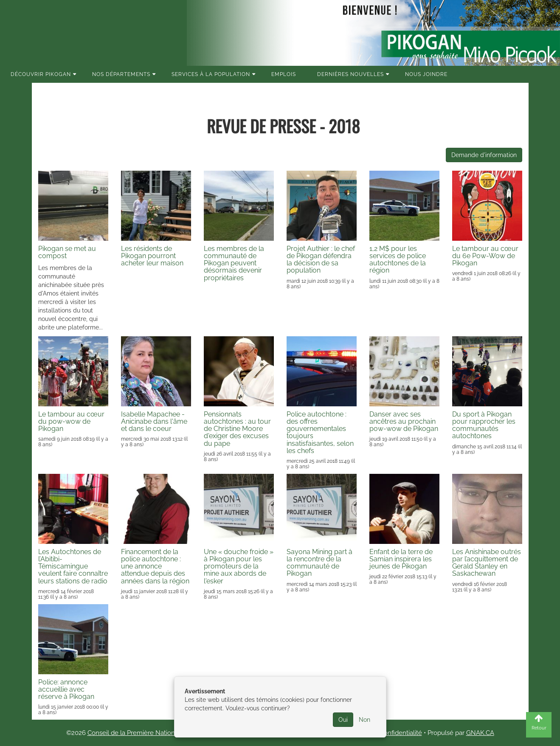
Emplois (284, 74)
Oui (343, 720)
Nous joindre (426, 74)
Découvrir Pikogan (41, 74)
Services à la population (211, 74)
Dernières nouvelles (350, 74)
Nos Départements (121, 74)
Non (364, 720)
